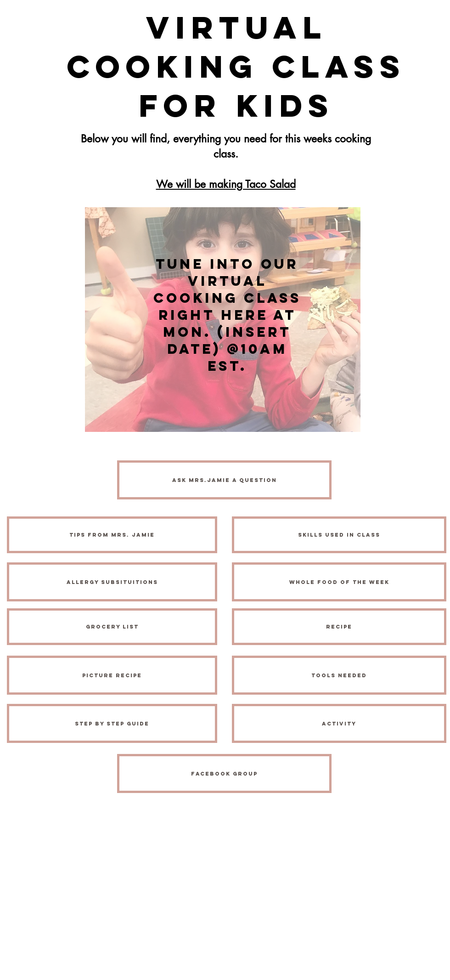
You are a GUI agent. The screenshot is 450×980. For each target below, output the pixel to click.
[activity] (339, 723)
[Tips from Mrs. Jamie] (112, 535)
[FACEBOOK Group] (224, 773)
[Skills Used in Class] (339, 535)
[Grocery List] (112, 627)
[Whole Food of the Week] (339, 582)
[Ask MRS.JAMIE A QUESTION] (224, 480)
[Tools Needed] (339, 675)
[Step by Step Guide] (112, 723)
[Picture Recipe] (112, 675)
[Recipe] (339, 627)
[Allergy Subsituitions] (112, 582)
